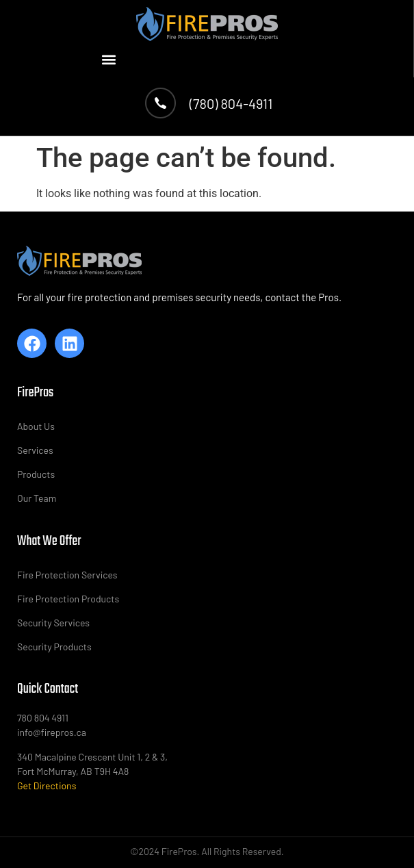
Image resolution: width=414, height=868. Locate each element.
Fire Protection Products (68, 599)
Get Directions (47, 786)
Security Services (53, 623)
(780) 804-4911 (231, 103)
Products (36, 474)
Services (35, 450)
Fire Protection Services (67, 575)
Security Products (54, 647)
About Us (36, 426)
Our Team (37, 498)
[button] (109, 59)
